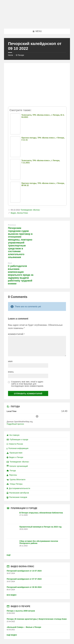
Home (11, 55)
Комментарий (16, 334)
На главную (13, 435)
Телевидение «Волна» (30, 210)
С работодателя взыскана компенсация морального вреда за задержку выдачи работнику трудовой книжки (21, 275)
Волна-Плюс (23, 213)
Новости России (15, 444)
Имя (10, 361)
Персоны (12, 475)
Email (11, 372)
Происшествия (15, 453)
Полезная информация (18, 448)
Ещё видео (12, 635)
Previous (12, 225)
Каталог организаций (17, 466)
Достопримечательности (18, 488)
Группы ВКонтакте (16, 480)
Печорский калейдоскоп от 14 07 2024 (24, 571)
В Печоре (20, 55)
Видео (13, 213)
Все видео (12, 595)
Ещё (9, 555)
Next (10, 263)
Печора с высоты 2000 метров (21, 611)
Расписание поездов (17, 497)
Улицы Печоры (15, 484)
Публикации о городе (17, 440)
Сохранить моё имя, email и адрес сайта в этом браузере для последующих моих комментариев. (27, 384)
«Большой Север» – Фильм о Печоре (24, 627)
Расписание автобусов (18, 493)
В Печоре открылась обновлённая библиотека (41, 513)
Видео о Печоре (15, 457)
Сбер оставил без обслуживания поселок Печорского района (39, 542)
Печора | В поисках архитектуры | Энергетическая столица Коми (37, 619)
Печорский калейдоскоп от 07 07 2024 (24, 579)
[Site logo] (37, 23)
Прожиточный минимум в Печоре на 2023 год (40, 527)
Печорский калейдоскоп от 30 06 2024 (24, 587)
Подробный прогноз (15, 424)
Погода (11, 471)
